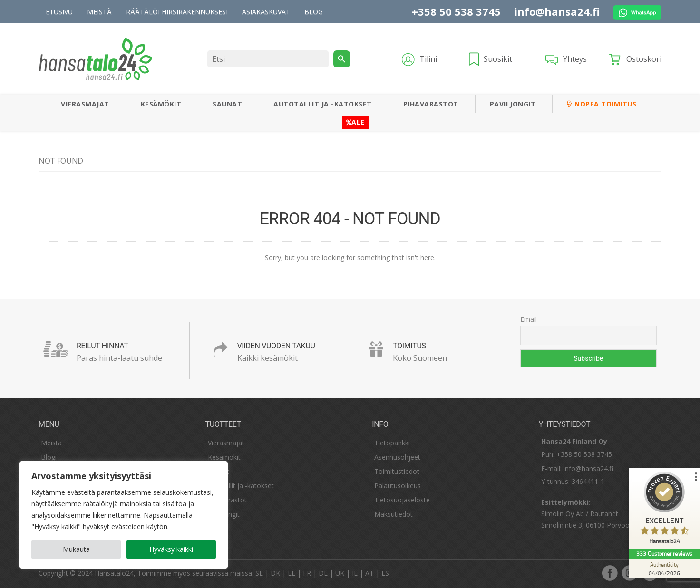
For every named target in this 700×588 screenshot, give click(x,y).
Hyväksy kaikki (171, 549)
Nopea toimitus (602, 104)
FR (307, 573)
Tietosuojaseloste (402, 500)
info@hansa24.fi (557, 11)
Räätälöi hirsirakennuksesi (177, 12)
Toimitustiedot (397, 471)
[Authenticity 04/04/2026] (664, 569)
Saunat (227, 104)
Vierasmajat (85, 104)
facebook (610, 573)
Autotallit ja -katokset (323, 104)
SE (259, 573)
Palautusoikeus (398, 486)
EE (292, 573)
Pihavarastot (431, 104)
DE (323, 573)
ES (385, 573)
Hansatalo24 (114, 573)
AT (369, 573)
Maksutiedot (394, 514)
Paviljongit (513, 104)
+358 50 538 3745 (456, 11)
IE (355, 573)
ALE (355, 122)
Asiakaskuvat (266, 12)
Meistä (99, 12)
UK (340, 573)
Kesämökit (161, 104)
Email (529, 319)
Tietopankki (392, 443)
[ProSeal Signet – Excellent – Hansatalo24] (664, 510)
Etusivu (59, 12)
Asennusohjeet (397, 457)
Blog (314, 12)
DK (275, 573)
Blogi (49, 457)
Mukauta (76, 549)
